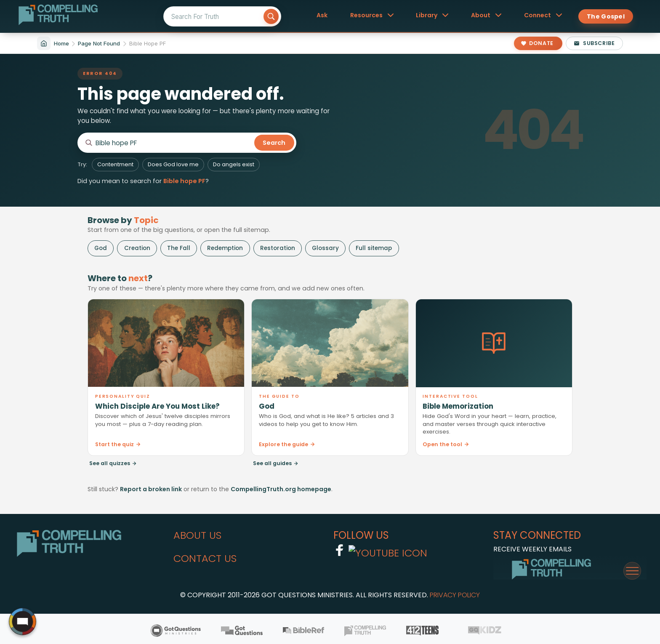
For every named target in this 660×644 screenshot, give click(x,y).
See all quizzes (113, 463)
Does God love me (173, 164)
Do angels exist (234, 164)
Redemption (225, 248)
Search (274, 143)
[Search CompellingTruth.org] (173, 143)
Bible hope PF (184, 181)
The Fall (179, 248)
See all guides (276, 463)
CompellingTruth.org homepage (281, 489)
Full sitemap (374, 248)
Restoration (278, 248)
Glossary (325, 248)
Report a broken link (151, 489)
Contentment (115, 164)
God (101, 248)
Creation (137, 248)
